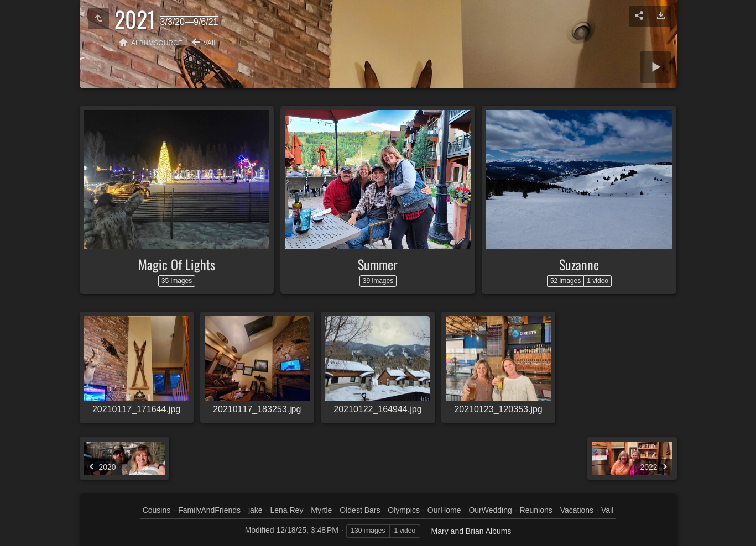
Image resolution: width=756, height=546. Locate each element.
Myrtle (321, 510)
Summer (378, 264)
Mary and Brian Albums (471, 531)
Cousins (157, 510)
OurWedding (490, 510)
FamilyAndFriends (209, 510)
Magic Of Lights (177, 264)
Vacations (577, 510)
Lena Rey (286, 510)
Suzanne (579, 264)
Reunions (536, 510)
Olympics (404, 510)
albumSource (157, 43)
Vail (210, 43)
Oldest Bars (360, 510)
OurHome (444, 510)
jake (256, 510)
